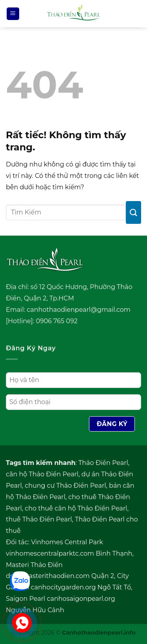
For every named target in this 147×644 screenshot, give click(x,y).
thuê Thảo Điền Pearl (39, 519)
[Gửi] (133, 212)
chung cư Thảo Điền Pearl (65, 486)
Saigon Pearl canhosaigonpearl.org (61, 599)
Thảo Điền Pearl (103, 463)
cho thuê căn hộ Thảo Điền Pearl (76, 508)
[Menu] (13, 14)
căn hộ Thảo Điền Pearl (42, 474)
